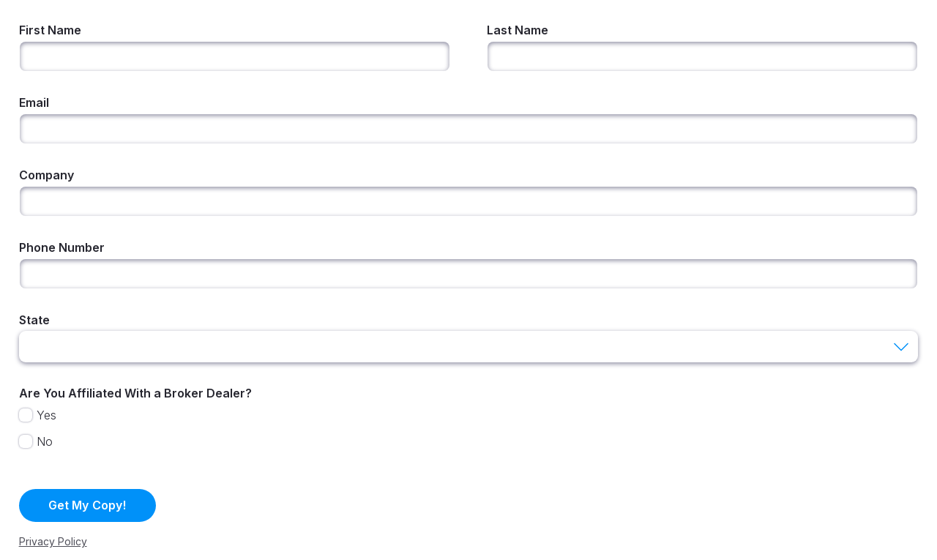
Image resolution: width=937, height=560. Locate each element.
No (45, 441)
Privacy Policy (53, 541)
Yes (46, 415)
